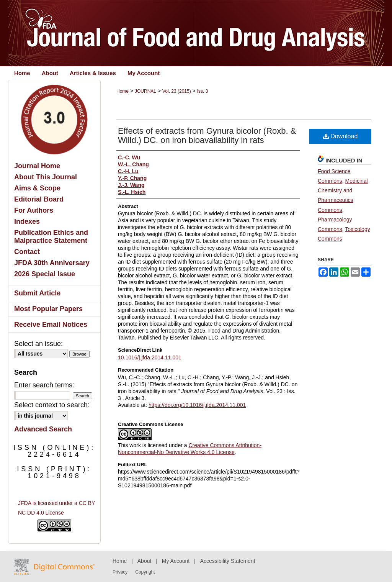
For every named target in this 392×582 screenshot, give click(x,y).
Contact (27, 252)
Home (122, 91)
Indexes (27, 221)
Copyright (145, 572)
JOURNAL (145, 91)
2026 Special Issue (45, 274)
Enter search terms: (44, 385)
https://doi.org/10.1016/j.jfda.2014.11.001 (197, 405)
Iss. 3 (203, 91)
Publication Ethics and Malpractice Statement (51, 237)
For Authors (34, 210)
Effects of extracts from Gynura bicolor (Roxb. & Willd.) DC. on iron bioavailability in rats (207, 135)
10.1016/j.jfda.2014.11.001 (150, 357)
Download (341, 136)
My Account (176, 561)
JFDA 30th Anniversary (52, 263)
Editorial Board (39, 199)
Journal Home (37, 166)
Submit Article (37, 293)
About (145, 561)
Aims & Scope (37, 188)
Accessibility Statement (228, 561)
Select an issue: (38, 344)
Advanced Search (43, 429)
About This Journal (46, 177)
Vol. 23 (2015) (177, 91)
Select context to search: (52, 405)
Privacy (120, 572)
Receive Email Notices (51, 325)
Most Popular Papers (48, 309)
